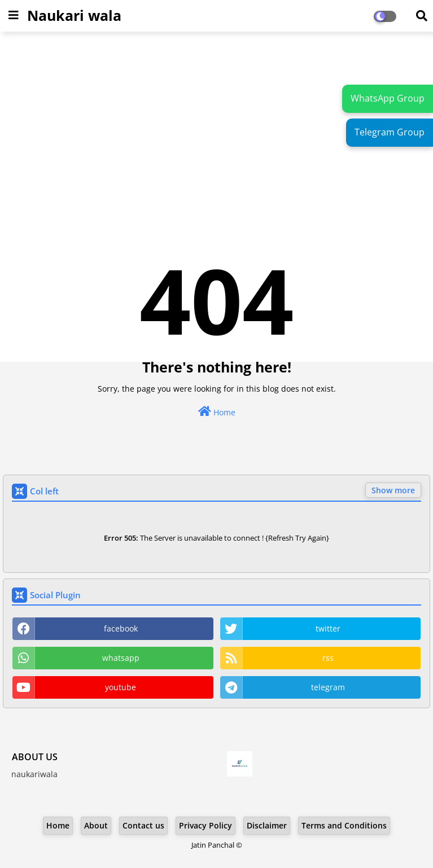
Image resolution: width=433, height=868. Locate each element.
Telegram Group (390, 132)
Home (217, 412)
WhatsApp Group (388, 98)
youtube (121, 687)
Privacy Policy (205, 825)
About (96, 825)
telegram (328, 687)
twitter (328, 628)
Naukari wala (74, 15)
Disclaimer (267, 825)
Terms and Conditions (344, 825)
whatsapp (121, 658)
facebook (121, 628)
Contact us (143, 825)
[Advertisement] (216, 122)
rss (328, 658)
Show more (393, 490)
